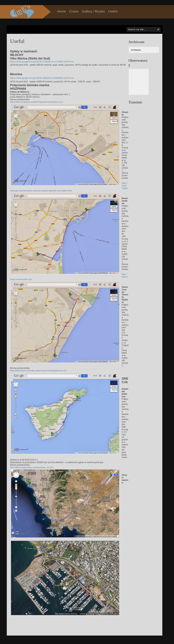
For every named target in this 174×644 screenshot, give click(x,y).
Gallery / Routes (94, 11)
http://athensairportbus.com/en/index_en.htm (32, 467)
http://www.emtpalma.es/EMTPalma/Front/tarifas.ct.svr (37, 102)
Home (62, 11)
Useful (113, 11)
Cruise (74, 11)
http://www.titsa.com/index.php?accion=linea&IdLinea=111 (39, 371)
